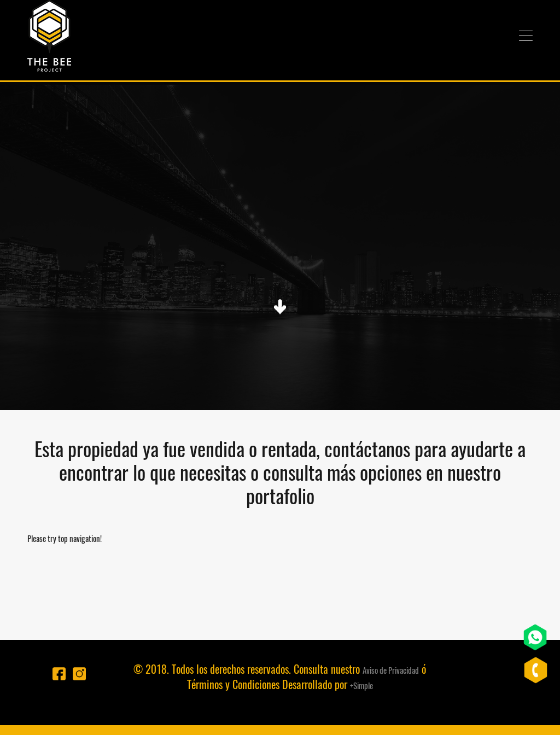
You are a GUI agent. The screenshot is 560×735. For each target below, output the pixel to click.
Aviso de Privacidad (391, 670)
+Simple (361, 686)
